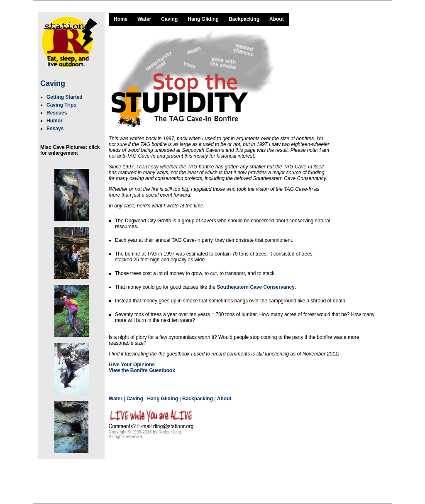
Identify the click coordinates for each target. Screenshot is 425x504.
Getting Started (65, 97)
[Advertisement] (360, 155)
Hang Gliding (203, 19)
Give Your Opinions (132, 365)
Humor (55, 121)
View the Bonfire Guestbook (142, 370)
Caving (53, 83)
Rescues (57, 113)
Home (121, 19)
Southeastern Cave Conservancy (255, 287)
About (277, 19)
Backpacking (244, 19)
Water (144, 19)
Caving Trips (61, 105)
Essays (55, 129)
